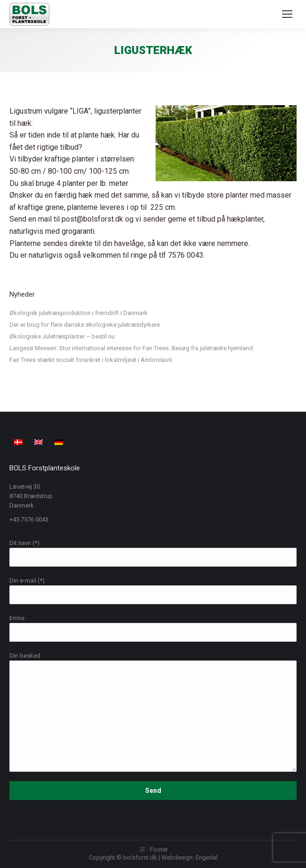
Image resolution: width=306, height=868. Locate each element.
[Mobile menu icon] (287, 14)
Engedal (207, 857)
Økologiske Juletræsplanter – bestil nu (62, 336)
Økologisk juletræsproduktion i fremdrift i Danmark (78, 313)
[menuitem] (20, 442)
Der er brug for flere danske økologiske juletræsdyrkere (85, 325)
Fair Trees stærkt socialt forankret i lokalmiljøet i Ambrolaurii (91, 360)
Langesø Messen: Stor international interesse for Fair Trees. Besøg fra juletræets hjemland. (132, 348)
